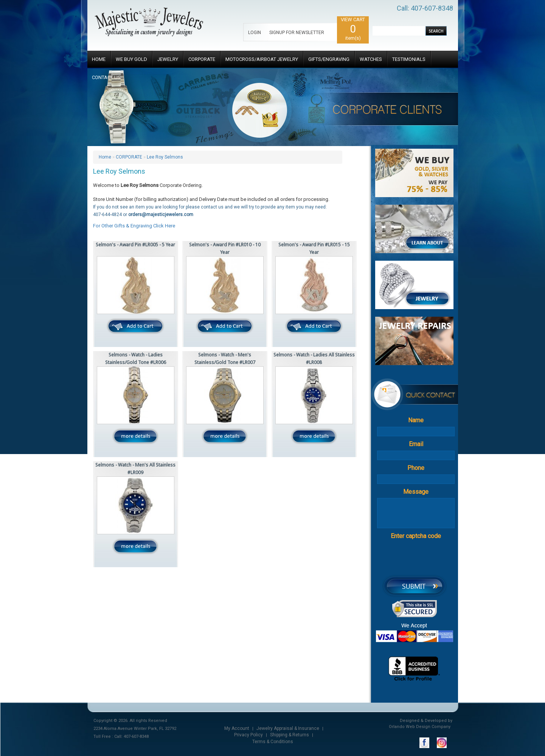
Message (416, 492)
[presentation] (429, 557)
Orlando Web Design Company (420, 727)
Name (416, 420)
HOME (99, 59)
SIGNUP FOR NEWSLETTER (297, 33)
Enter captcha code (416, 536)
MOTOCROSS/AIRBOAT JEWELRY (262, 59)
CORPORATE (202, 59)
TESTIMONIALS (409, 59)
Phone (416, 468)
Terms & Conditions (273, 742)
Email (416, 444)
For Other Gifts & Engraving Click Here (134, 226)
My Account (237, 728)
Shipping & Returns (290, 735)
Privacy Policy (248, 735)
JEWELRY (168, 59)
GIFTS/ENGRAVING (329, 59)
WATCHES (371, 59)
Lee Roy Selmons (165, 157)
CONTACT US (106, 77)
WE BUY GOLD (131, 59)
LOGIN (255, 33)
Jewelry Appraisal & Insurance (288, 728)
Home (105, 157)
